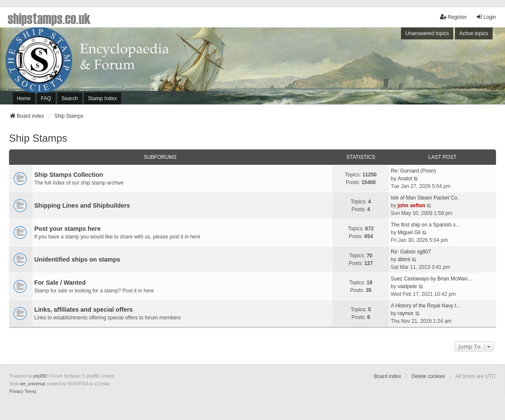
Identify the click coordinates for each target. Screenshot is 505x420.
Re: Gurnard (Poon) (413, 171)
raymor (405, 313)
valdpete (407, 286)
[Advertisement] (388, 68)
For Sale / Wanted (60, 283)
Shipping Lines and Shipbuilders (82, 206)
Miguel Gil (409, 232)
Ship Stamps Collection (69, 175)
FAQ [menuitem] (46, 98)
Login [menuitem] (486, 17)
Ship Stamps (38, 138)
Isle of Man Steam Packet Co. (425, 198)
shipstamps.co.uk (49, 18)
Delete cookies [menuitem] (428, 376)
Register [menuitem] (453, 17)
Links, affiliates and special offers (83, 310)
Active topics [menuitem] (474, 33)
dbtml (404, 259)
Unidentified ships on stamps (77, 259)
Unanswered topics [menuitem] (427, 33)
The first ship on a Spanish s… (426, 225)
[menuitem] (16, 392)
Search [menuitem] (70, 98)
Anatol (405, 179)
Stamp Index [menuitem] (102, 98)
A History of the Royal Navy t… (426, 306)
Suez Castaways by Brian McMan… (432, 279)
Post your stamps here (67, 229)
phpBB (40, 376)
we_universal (33, 384)
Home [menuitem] (24, 98)
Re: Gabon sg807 (411, 252)
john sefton (411, 206)
